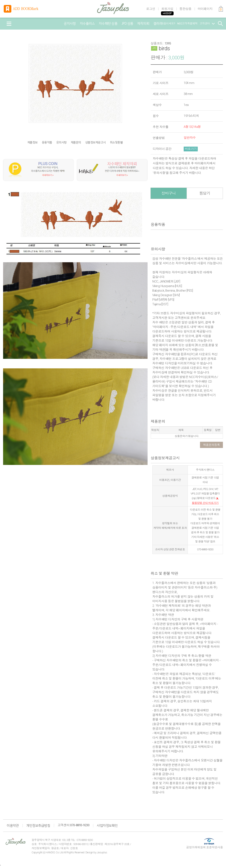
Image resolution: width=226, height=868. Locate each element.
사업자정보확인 (107, 826)
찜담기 (205, 193)
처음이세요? (168, 23)
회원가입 (167, 9)
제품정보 (33, 143)
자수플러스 (87, 24)
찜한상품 (186, 9)
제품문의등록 (211, 445)
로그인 (151, 9)
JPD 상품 (127, 24)
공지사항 (70, 24)
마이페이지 (205, 9)
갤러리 (158, 24)
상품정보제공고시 (96, 143)
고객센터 (207, 23)
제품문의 (76, 143)
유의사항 (62, 143)
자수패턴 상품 (108, 24)
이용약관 (13, 826)
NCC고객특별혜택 (188, 23)
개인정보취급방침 (38, 826)
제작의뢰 (143, 24)
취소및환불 (117, 143)
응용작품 (47, 143)
